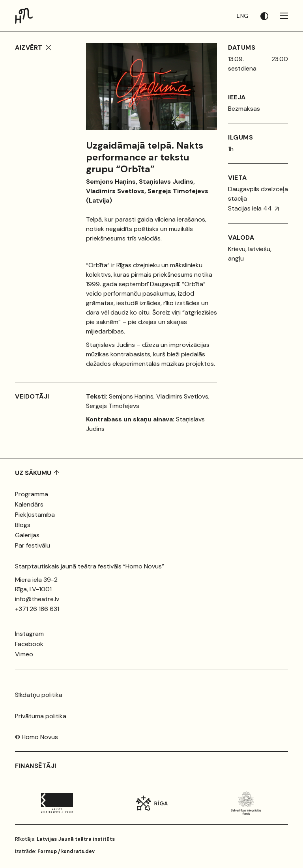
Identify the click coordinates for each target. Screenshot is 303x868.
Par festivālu (33, 545)
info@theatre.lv (37, 599)
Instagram (29, 634)
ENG (243, 16)
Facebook (29, 644)
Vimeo (24, 654)
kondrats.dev (78, 851)
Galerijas (27, 535)
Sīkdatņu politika (39, 695)
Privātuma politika (41, 716)
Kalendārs (29, 504)
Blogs (23, 525)
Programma (32, 494)
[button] (270, 16)
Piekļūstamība (35, 515)
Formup (47, 851)
